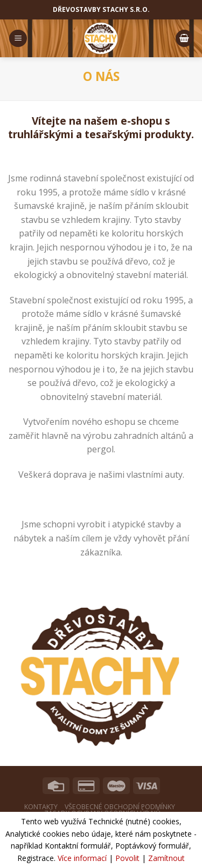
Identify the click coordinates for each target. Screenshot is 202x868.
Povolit (127, 858)
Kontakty (41, 807)
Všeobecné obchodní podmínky (120, 807)
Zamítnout (166, 858)
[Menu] (18, 39)
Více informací (82, 858)
